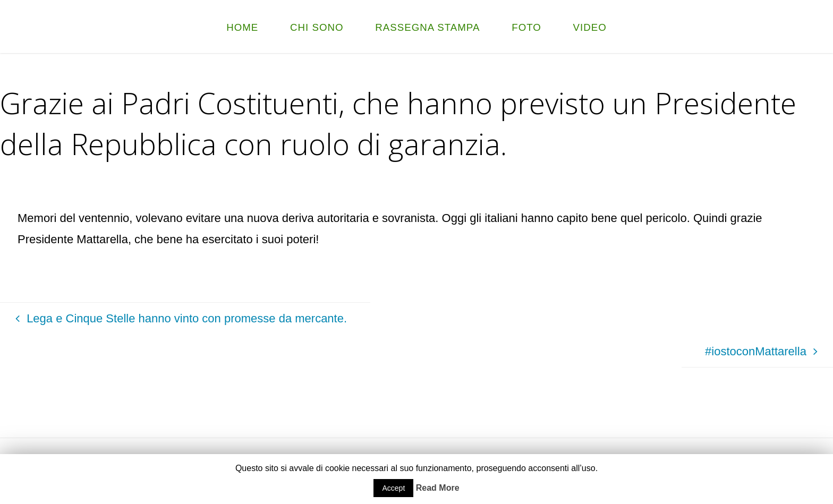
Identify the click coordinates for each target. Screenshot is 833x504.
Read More (438, 488)
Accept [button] (393, 488)
